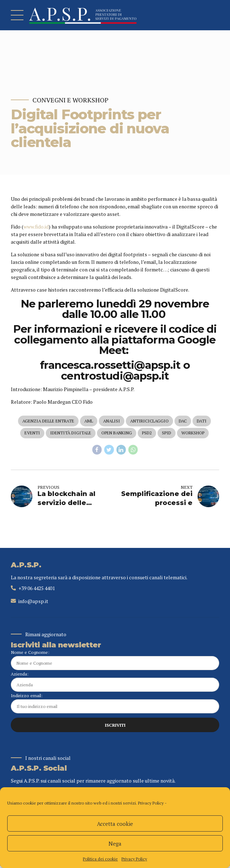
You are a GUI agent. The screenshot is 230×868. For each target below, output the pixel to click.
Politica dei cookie (100, 859)
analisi (112, 421)
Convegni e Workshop (70, 100)
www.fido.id (36, 227)
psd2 (147, 433)
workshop (193, 433)
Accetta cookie (115, 824)
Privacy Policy (151, 803)
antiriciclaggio (149, 421)
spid (167, 433)
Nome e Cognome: (115, 661)
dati (202, 421)
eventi (32, 433)
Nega (115, 843)
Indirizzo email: (115, 705)
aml (89, 421)
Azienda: (115, 683)
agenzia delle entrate (48, 421)
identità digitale (71, 433)
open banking (117, 433)
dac (183, 421)
